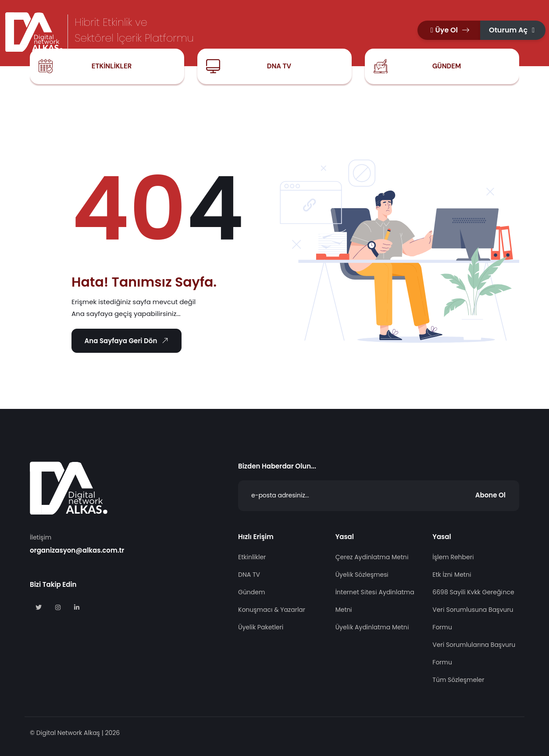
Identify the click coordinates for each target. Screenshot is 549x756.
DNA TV (279, 66)
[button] (449, 30)
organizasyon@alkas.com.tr (77, 550)
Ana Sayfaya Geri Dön (127, 341)
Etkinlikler (112, 66)
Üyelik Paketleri (261, 627)
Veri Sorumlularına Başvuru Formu (474, 653)
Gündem (447, 66)
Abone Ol (490, 495)
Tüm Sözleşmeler (458, 680)
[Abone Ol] (379, 496)
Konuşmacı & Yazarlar (272, 610)
